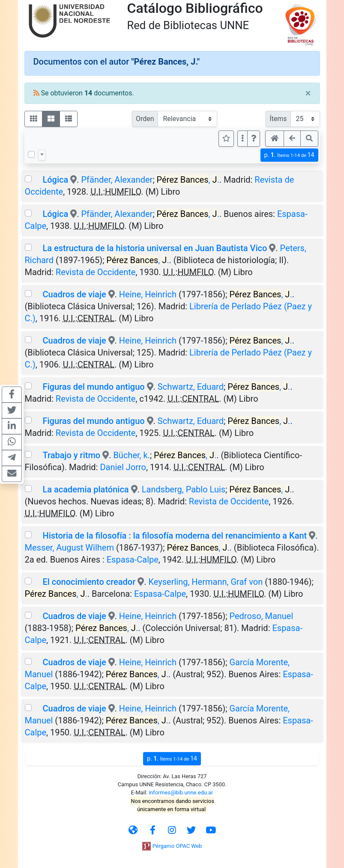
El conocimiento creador (89, 582)
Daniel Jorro (123, 467)
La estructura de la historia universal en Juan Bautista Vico (155, 248)
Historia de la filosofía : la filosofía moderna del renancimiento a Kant (175, 536)
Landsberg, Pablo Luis (184, 489)
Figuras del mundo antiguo (93, 387)
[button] (254, 139)
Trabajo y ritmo (71, 455)
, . (188, 180)
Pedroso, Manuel (261, 616)
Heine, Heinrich (148, 294)
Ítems (278, 119)
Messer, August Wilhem (69, 548)
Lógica (55, 180)
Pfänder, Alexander (117, 180)
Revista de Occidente (96, 272)
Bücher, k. (131, 455)
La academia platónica (85, 489)
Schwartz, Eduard (191, 387)
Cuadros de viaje (74, 294)
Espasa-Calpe (133, 560)
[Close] (308, 93)
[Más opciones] (242, 139)
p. (289, 155)
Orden (145, 119)
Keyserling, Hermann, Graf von (205, 582)
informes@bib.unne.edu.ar (181, 792)
